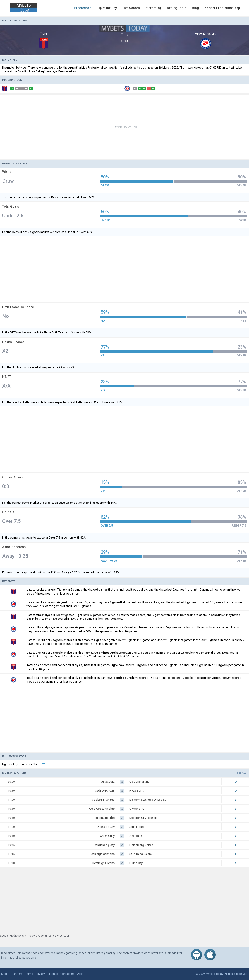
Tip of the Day (107, 8)
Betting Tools (177, 8)
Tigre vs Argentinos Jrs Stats (24, 764)
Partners (17, 974)
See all (242, 773)
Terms (29, 974)
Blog (195, 8)
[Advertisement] (124, 127)
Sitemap (53, 974)
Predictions (83, 8)
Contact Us (67, 974)
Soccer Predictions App (222, 8)
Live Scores (131, 8)
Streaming (153, 8)
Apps (80, 974)
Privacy (40, 974)
